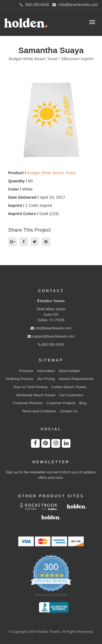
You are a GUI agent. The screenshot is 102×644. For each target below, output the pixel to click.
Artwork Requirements (76, 379)
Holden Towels (52, 301)
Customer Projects (61, 403)
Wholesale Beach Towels (36, 395)
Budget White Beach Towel (51, 173)
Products (26, 371)
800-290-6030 (51, 344)
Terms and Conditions (39, 411)
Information (46, 371)
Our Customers (71, 395)
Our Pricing (46, 379)
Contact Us (69, 411)
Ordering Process (19, 379)
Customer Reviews (28, 403)
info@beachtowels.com (51, 328)
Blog (83, 403)
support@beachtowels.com (51, 336)
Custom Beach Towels (69, 387)
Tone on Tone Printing (30, 387)
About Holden (69, 371)
